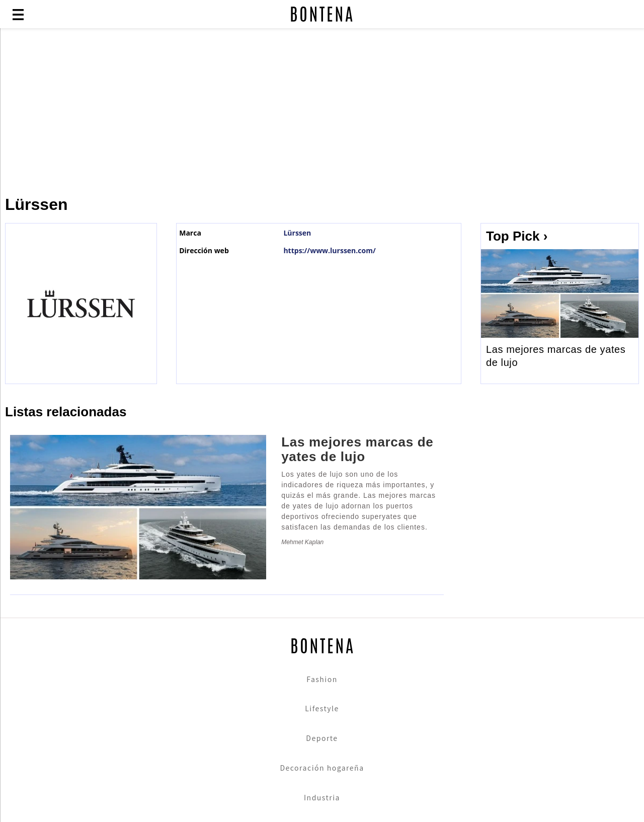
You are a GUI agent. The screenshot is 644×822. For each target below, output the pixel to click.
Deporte (322, 738)
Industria (322, 797)
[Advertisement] (244, 112)
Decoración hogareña (322, 768)
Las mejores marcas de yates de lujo (556, 356)
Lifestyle (322, 708)
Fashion (322, 679)
